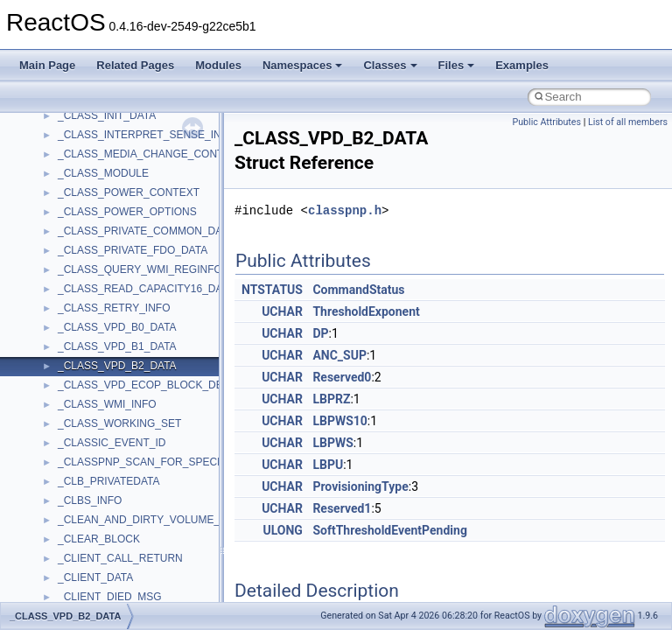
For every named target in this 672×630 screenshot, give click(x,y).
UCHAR (282, 311)
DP (320, 333)
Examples (522, 65)
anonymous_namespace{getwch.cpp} (145, 420)
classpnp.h (345, 210)
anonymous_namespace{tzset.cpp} (140, 574)
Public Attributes (546, 122)
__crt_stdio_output (101, 227)
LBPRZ (331, 399)
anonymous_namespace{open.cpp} (140, 478)
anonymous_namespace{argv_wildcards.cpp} (163, 304)
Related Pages (135, 65)
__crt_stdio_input (98, 208)
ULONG (282, 530)
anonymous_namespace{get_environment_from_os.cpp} (189, 381)
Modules (218, 65)
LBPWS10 (339, 421)
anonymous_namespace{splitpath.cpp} (148, 516)
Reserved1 (342, 508)
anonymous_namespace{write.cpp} (140, 593)
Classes (390, 65)
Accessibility (86, 266)
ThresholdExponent (366, 311)
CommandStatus (358, 290)
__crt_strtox (85, 247)
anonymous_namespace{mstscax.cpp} (147, 458)
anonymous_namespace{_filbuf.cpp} (142, 285)
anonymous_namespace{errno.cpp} (140, 362)
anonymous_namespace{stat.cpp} (137, 535)
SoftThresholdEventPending (389, 530)
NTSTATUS (272, 290)
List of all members (628, 122)
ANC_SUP (339, 355)
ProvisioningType (360, 486)
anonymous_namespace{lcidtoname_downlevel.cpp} (180, 439)
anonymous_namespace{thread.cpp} (143, 555)
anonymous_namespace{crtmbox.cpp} (147, 343)
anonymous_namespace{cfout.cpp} (140, 324)
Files (457, 65)
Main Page (47, 65)
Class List (66, 189)
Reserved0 (342, 377)
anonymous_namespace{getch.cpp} (141, 401)
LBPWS (332, 443)
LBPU (328, 465)
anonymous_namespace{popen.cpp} (143, 497)
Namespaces (303, 65)
